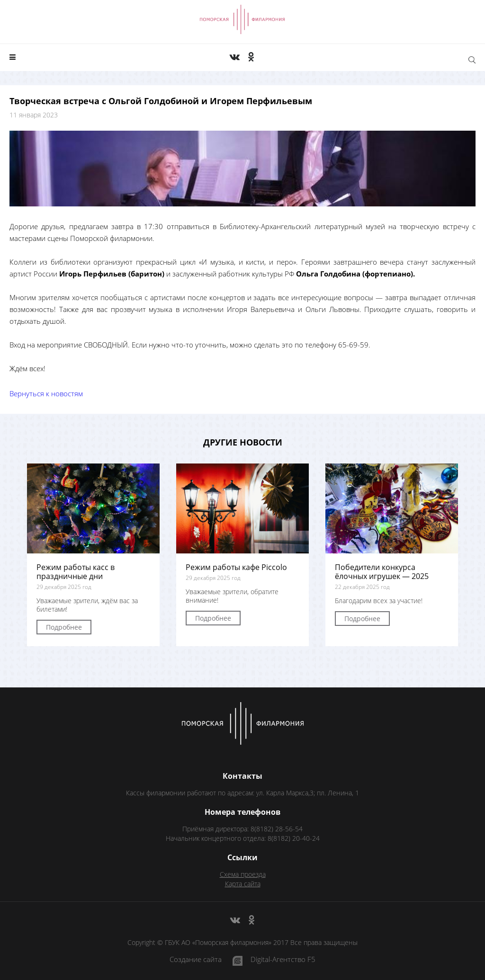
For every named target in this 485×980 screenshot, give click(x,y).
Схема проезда (243, 874)
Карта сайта (243, 884)
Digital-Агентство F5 (283, 960)
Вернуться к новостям (46, 393)
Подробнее (64, 627)
